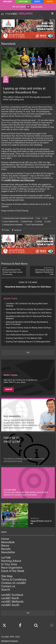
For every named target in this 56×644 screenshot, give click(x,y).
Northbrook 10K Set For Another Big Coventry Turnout (29, 309)
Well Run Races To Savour (17, 331)
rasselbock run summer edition (18, 218)
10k (45, 218)
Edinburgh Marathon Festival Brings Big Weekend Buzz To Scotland (27, 323)
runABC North (10, 598)
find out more (37, 7)
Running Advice (11, 561)
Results (6, 549)
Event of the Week (13, 571)
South (50, 2)
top (28, 353)
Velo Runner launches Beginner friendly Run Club (42, 271)
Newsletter (8, 552)
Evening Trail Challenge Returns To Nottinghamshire (28, 342)
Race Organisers (12, 568)
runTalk (6, 558)
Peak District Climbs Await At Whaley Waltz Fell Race (29, 328)
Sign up (9, 389)
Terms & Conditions (14, 580)
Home (5, 539)
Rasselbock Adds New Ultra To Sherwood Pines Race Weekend (28, 317)
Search (6, 590)
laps (47, 222)
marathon (26, 222)
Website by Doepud (9, 641)
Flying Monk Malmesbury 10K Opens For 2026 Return (29, 313)
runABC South (10, 605)
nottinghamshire (34, 225)
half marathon (10, 222)
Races (5, 546)
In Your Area (9, 564)
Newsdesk (8, 542)
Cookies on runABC (14, 583)
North (37, 2)
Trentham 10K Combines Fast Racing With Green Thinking (27, 305)
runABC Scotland (12, 595)
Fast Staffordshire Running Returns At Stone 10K (27, 335)
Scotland (23, 2)
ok (28, 7)
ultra (38, 222)
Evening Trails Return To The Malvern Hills (24, 338)
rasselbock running (12, 225)
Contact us (8, 586)
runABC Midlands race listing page (19, 180)
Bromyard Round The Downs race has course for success (14, 271)
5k (38, 218)
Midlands (8, 2)
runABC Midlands (12, 602)
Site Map (7, 576)
